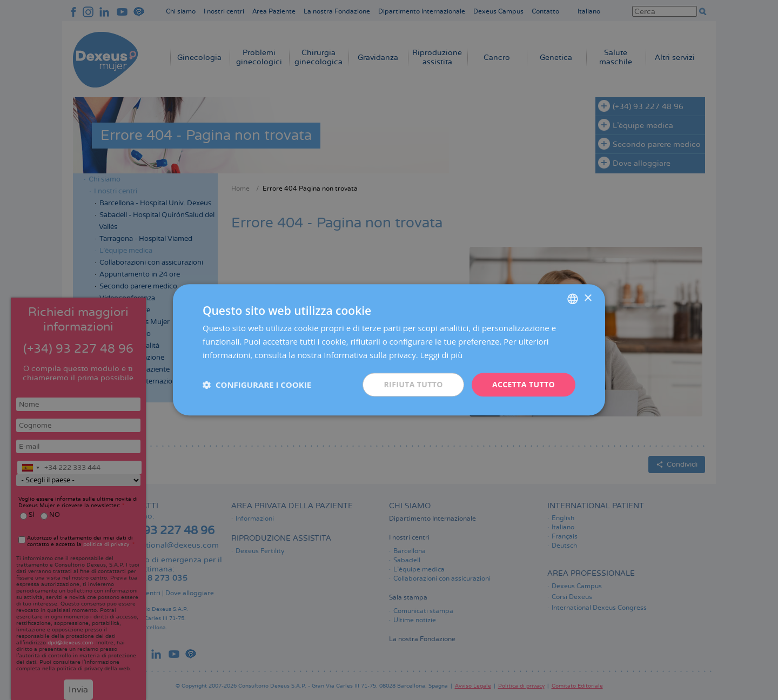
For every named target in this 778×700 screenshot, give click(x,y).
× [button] (588, 298)
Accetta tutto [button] (524, 384)
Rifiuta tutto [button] (413, 384)
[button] (257, 385)
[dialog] (389, 350)
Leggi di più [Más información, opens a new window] (442, 355)
